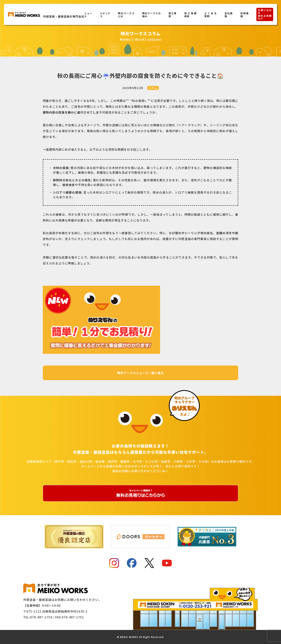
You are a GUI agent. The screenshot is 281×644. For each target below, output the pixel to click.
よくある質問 (211, 15)
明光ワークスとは (126, 15)
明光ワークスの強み (151, 15)
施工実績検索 (190, 15)
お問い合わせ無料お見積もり (265, 14)
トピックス (105, 15)
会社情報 (229, 15)
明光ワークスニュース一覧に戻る (141, 373)
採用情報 (244, 15)
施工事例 (173, 15)
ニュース (88, 15)
